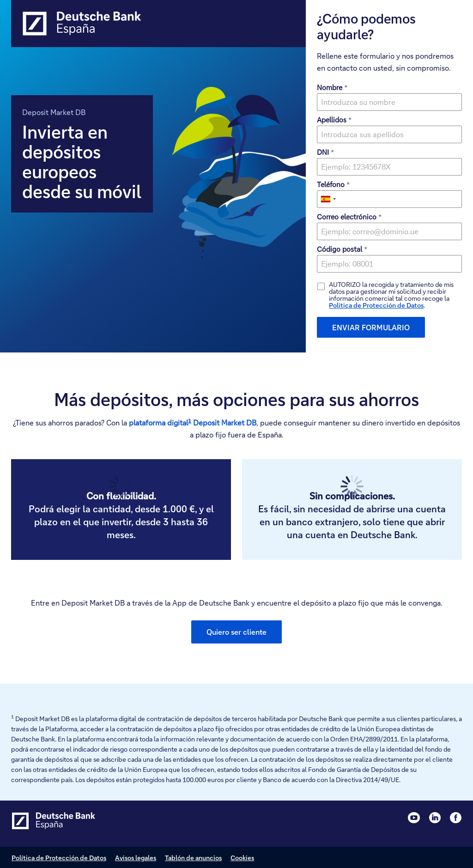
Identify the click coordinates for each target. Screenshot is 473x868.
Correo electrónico (349, 217)
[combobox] (328, 199)
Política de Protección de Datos (376, 305)
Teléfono (333, 184)
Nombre (332, 87)
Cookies (242, 858)
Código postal (342, 249)
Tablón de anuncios (193, 858)
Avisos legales (136, 858)
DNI (325, 152)
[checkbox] (321, 286)
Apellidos (334, 120)
